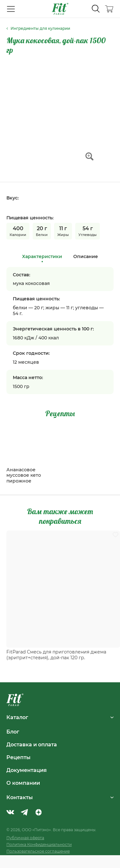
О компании (23, 783)
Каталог (60, 717)
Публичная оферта (25, 838)
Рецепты (18, 757)
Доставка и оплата (32, 744)
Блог (13, 732)
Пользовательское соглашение (38, 851)
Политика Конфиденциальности (39, 844)
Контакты (60, 797)
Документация (27, 770)
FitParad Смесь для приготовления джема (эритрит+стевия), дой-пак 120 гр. (56, 655)
